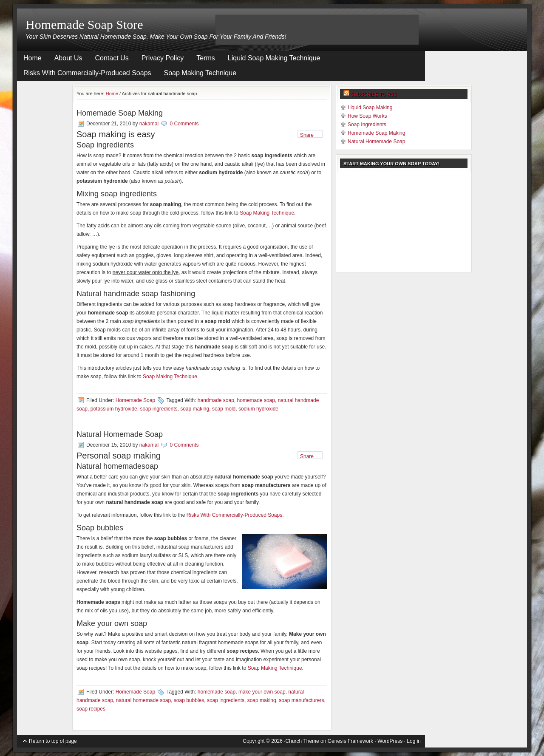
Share (307, 135)
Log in (414, 741)
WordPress (390, 741)
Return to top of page (53, 741)
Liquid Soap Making (370, 108)
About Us (68, 58)
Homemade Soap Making (120, 113)
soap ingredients (159, 409)
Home (33, 58)
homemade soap (256, 400)
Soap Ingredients (367, 125)
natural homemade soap (143, 700)
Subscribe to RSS (374, 94)
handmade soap (216, 400)
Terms (206, 58)
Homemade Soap (135, 400)
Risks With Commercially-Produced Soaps (87, 73)
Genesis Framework (350, 741)
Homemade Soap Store (84, 24)
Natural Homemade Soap (120, 434)
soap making (195, 409)
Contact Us (112, 58)
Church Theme (302, 741)
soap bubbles (189, 700)
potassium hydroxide (114, 409)
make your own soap (262, 692)
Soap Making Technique (200, 73)
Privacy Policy (163, 58)
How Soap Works (367, 116)
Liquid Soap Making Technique (274, 58)
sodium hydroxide (258, 409)
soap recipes (91, 709)
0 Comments (184, 124)
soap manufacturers (301, 700)
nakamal (149, 124)
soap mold (224, 409)
